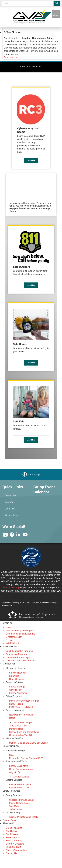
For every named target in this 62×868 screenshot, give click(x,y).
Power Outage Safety (20, 803)
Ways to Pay (15, 690)
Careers (9, 502)
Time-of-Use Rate (18, 726)
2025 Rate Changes (22, 722)
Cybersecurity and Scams (22, 800)
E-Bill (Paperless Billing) (21, 707)
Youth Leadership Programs (20, 651)
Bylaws (9, 640)
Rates (12, 718)
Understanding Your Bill (21, 735)
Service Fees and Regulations (24, 732)
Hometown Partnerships (18, 657)
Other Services (16, 679)
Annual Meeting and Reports (20, 631)
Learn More (31, 160)
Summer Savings (21, 777)
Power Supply (13, 837)
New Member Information (22, 715)
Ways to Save (16, 772)
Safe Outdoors (16, 809)
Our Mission (12, 834)
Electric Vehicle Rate (19, 788)
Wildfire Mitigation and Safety (23, 817)
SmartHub (14, 676)
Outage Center (10, 820)
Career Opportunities (16, 850)
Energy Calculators (18, 766)
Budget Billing (16, 704)
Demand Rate (16, 729)
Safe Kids (14, 806)
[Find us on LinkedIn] (18, 535)
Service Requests (18, 673)
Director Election (14, 637)
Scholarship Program (16, 654)
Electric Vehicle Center (20, 784)
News (9, 627)
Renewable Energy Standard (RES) (27, 758)
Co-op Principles (14, 828)
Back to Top (34, 474)
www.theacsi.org (11, 588)
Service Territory (14, 841)
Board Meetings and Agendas (21, 634)
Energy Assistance (18, 693)
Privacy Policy (12, 515)
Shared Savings (17, 687)
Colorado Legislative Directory (21, 661)
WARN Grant (12, 643)
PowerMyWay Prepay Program (24, 701)
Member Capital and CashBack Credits (28, 743)
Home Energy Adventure (21, 769)
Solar (12, 755)
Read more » (10, 57)
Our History (12, 831)
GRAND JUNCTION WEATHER (46, 512)
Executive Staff (13, 847)
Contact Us (10, 495)
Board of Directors (15, 844)
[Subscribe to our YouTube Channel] (25, 535)
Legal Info (10, 509)
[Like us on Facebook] (12, 535)
